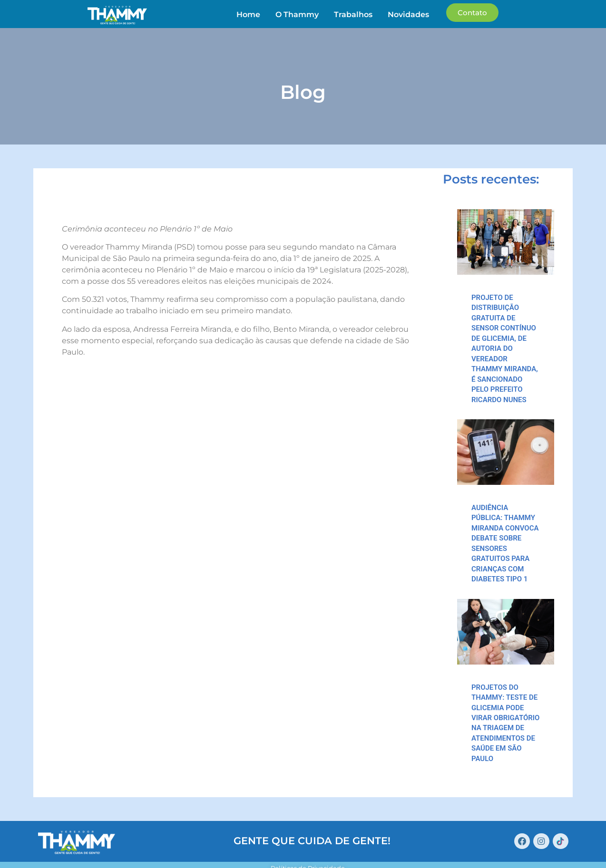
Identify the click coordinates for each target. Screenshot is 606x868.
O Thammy (298, 14)
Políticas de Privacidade (308, 849)
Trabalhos (354, 14)
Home (249, 14)
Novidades (409, 14)
